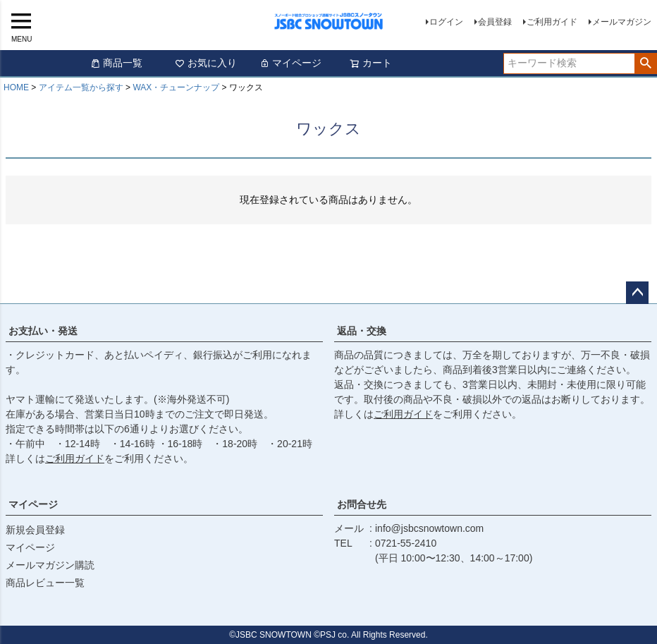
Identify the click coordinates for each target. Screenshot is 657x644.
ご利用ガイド (552, 22)
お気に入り (206, 63)
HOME (16, 87)
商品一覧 (116, 63)
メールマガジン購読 (50, 565)
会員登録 (495, 22)
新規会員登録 (35, 530)
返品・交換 (362, 331)
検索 (645, 63)
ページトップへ (637, 293)
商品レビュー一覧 (45, 583)
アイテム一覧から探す (81, 87)
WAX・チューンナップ (176, 87)
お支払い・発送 (43, 331)
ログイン (446, 22)
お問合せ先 (362, 504)
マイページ (290, 63)
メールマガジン (622, 22)
